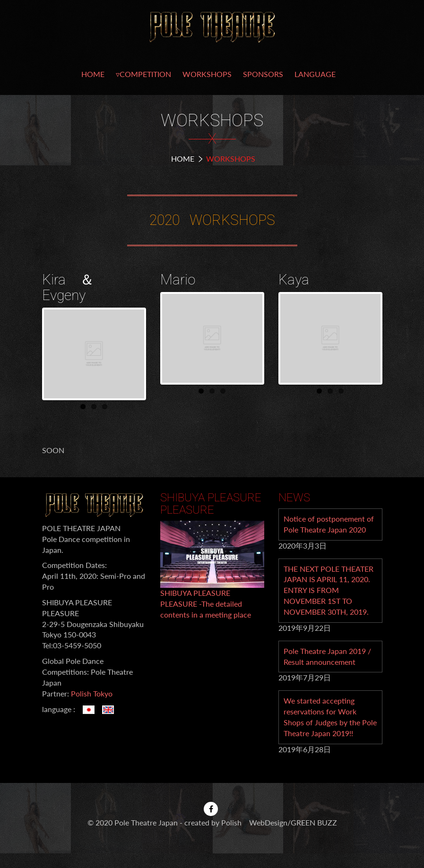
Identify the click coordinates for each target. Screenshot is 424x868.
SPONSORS (263, 74)
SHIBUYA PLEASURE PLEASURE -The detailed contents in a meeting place (206, 604)
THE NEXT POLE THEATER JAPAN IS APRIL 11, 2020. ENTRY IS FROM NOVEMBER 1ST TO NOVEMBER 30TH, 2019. (329, 590)
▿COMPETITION (143, 74)
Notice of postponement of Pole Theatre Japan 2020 (329, 524)
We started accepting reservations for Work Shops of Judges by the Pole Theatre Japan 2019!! (330, 717)
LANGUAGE (315, 74)
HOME (93, 74)
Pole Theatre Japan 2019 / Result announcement (327, 656)
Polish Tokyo (92, 693)
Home (183, 159)
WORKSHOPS (207, 74)
